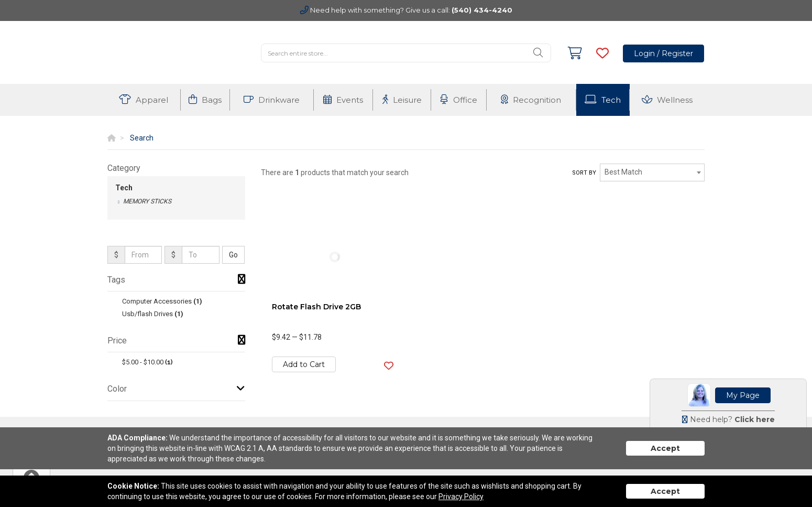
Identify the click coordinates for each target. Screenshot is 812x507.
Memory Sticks (147, 201)
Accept (665, 448)
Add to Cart (304, 364)
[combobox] (652, 172)
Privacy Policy (461, 497)
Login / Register (663, 53)
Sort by (584, 173)
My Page (743, 395)
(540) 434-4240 (482, 10)
